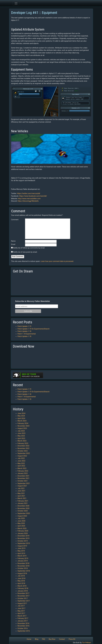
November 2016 (23, 626)
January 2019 (23, 561)
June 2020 (21, 521)
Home (29, 639)
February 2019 (23, 558)
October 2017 (23, 598)
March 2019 (22, 556)
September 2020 (24, 513)
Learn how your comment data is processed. (57, 261)
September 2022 (24, 453)
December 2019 (23, 536)
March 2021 (22, 498)
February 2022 (23, 471)
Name (13, 241)
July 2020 (21, 518)
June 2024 (21, 413)
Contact (62, 639)
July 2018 (21, 576)
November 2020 (23, 508)
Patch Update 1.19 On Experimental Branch (34, 329)
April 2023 (21, 438)
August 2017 (22, 603)
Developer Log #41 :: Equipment (34, 13)
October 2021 (23, 481)
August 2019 (22, 546)
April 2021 (21, 496)
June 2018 (21, 578)
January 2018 (23, 591)
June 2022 (21, 461)
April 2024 (21, 418)
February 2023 (23, 443)
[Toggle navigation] (16, 3)
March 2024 (22, 421)
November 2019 (23, 538)
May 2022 (21, 463)
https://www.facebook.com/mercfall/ (33, 196)
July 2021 (21, 488)
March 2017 (22, 616)
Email (13, 244)
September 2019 (24, 543)
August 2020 (22, 516)
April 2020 (21, 526)
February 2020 (23, 531)
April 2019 (21, 553)
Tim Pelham (87, 643)
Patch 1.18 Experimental (27, 334)
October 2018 (23, 568)
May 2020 (21, 523)
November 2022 (23, 448)
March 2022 (22, 468)
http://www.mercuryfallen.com (29, 199)
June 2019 (21, 548)
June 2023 (21, 433)
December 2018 (23, 563)
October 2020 (23, 511)
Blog (37, 639)
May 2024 (21, 416)
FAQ (43, 639)
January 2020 (23, 533)
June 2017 (21, 608)
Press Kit (72, 639)
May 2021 (21, 493)
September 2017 (24, 601)
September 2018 (24, 571)
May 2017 (21, 611)
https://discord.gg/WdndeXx (28, 201)
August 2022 (22, 456)
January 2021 (23, 503)
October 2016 (23, 628)
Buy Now (52, 639)
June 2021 (21, 491)
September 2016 (24, 631)
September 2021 (24, 483)
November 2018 (23, 566)
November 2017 (23, 596)
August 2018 (22, 573)
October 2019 (23, 541)
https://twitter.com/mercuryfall (29, 194)
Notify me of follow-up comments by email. (29, 248)
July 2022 (21, 458)
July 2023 (21, 431)
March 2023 (22, 441)
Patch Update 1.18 (24, 331)
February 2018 (23, 588)
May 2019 (21, 551)
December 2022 (23, 446)
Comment (15, 220)
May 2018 (21, 581)
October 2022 (23, 451)
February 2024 (23, 423)
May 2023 (21, 436)
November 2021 (23, 478)
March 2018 (22, 586)
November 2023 (23, 426)
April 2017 (21, 613)
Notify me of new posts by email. (25, 252)
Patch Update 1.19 (24, 326)
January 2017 (23, 621)
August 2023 (22, 428)
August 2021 (22, 486)
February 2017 (23, 618)
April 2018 (21, 583)
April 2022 (21, 466)
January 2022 (23, 473)
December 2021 (23, 476)
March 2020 (22, 528)
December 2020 (23, 506)
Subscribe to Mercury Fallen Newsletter (33, 301)
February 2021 (23, 501)
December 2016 (23, 623)
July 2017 (21, 606)
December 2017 (23, 593)
